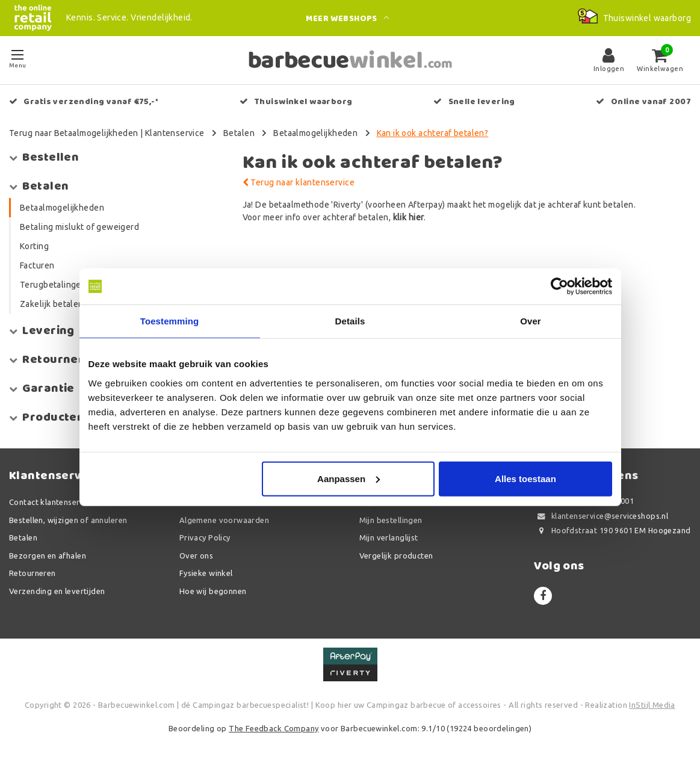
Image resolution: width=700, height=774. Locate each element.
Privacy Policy (205, 537)
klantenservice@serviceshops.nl (601, 516)
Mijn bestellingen (391, 520)
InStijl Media (652, 705)
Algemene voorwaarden (224, 520)
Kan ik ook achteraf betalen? (433, 133)
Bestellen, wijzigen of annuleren (68, 520)
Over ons (196, 556)
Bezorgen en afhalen (48, 556)
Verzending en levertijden (57, 591)
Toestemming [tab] (170, 321)
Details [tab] (350, 321)
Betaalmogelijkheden (315, 133)
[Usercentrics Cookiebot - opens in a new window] (559, 286)
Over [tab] (531, 321)
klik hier (409, 217)
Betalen (239, 133)
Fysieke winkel (206, 573)
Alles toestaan (525, 478)
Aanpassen (348, 478)
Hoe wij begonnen (213, 591)
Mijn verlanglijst (389, 537)
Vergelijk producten (396, 556)
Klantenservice (175, 133)
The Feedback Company (274, 728)
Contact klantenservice (52, 502)
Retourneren (33, 573)
